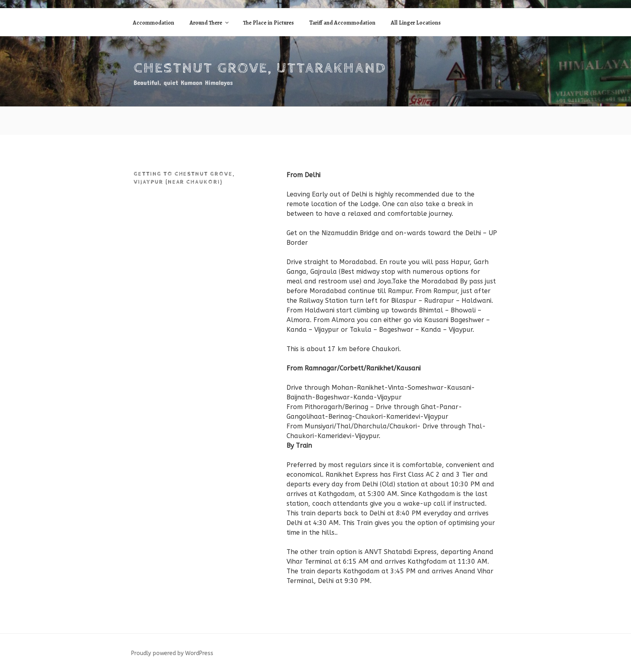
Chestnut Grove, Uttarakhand (260, 68)
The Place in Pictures (268, 23)
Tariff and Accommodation (342, 23)
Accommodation (154, 23)
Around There (210, 23)
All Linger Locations (416, 23)
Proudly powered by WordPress (172, 653)
